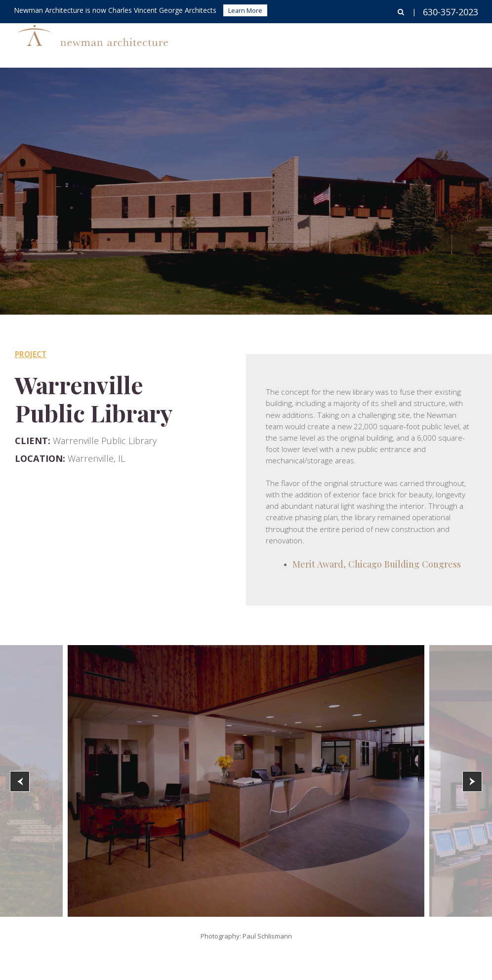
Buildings (262, 42)
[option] (246, 781)
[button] (20, 781)
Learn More (245, 10)
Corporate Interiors (336, 42)
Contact (462, 42)
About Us (410, 42)
